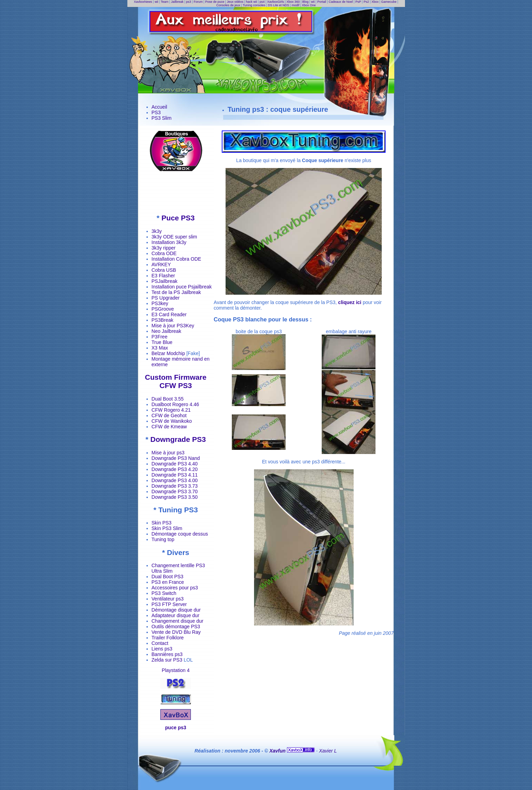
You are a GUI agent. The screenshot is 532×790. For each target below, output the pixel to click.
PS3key (160, 303)
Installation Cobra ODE (176, 259)
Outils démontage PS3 (176, 627)
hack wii (252, 2)
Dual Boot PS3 (168, 577)
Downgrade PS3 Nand (176, 458)
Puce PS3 (178, 218)
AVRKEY (161, 264)
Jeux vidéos (235, 2)
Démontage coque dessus (180, 534)
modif (295, 5)
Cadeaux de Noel (341, 2)
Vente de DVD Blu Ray (176, 632)
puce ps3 (176, 728)
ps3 (189, 2)
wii (157, 2)
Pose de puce (215, 2)
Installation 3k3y (169, 242)
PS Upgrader (166, 298)
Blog (305, 2)
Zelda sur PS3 (167, 660)
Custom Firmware (175, 377)
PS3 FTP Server (169, 604)
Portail (322, 2)
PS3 (156, 112)
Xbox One (309, 5)
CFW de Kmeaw (169, 427)
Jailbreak (177, 2)
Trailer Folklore (168, 638)
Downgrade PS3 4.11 (175, 475)
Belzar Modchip (168, 353)
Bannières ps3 (167, 654)
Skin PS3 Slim (167, 528)
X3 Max (160, 348)
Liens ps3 (162, 649)
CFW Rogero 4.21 (171, 410)
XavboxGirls (276, 2)
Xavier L (328, 751)
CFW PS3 (175, 385)
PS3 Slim (162, 118)
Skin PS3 (162, 523)
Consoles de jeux (228, 5)
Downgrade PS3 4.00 (175, 480)
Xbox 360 (293, 2)
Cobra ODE (164, 253)
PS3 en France (168, 582)
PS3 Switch (164, 593)
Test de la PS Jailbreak (176, 292)
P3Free (160, 337)
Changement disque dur (178, 621)
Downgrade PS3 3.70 (175, 491)
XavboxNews (143, 2)
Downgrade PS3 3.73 (175, 486)
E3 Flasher (163, 276)
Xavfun (278, 751)
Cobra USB (164, 270)
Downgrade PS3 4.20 (175, 469)
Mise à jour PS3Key (173, 326)
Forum (198, 2)
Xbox (375, 2)
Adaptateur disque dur (176, 615)
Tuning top (163, 539)
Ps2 (366, 2)
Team (164, 2)
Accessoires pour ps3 (175, 588)
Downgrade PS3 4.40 (175, 464)
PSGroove (163, 309)
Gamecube (389, 2)
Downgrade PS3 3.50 (175, 497)
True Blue (162, 342)
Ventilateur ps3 (168, 599)
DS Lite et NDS (278, 5)
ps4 (262, 2)
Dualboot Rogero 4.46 (175, 404)
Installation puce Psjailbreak (182, 287)
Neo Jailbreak (167, 331)
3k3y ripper (164, 248)
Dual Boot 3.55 (168, 399)
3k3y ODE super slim (174, 237)
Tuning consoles (254, 5)
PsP (358, 2)
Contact (160, 643)
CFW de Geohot (169, 415)
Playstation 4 (176, 670)
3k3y (157, 231)
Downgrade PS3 (178, 439)
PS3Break (163, 320)
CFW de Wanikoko (172, 421)
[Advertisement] (176, 192)
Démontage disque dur (176, 610)
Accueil (159, 107)
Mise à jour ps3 (168, 453)
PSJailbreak (165, 281)
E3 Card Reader (169, 314)
